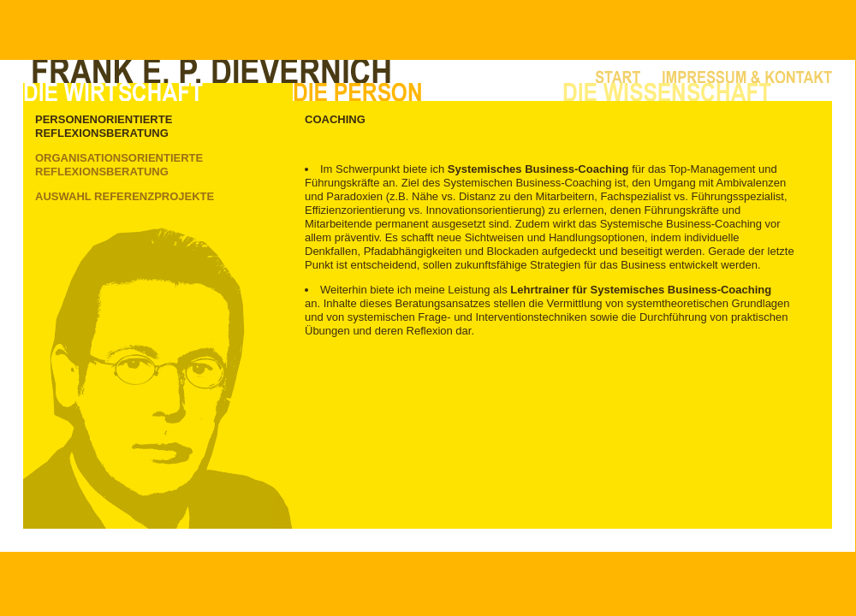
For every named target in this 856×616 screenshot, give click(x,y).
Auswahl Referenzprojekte (125, 196)
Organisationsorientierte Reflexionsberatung (119, 165)
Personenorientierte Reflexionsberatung (104, 126)
